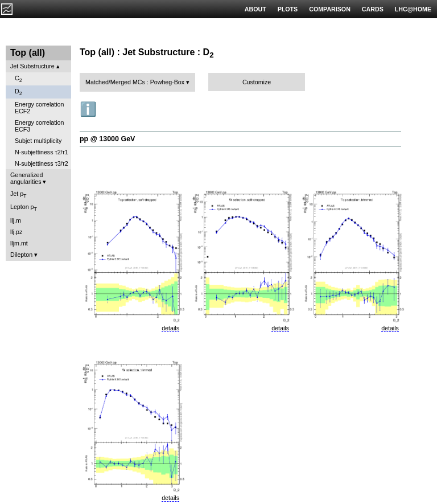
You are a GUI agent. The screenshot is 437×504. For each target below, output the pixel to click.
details (170, 328)
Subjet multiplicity (38, 141)
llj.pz (16, 232)
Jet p (18, 194)
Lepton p (24, 208)
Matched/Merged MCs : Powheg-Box (135, 82)
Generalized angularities (26, 178)
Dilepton (21, 255)
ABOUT (255, 9)
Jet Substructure (32, 66)
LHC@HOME (413, 9)
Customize (257, 82)
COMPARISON (330, 9)
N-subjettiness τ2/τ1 (42, 152)
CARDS (373, 9)
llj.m (16, 220)
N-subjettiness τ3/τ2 (42, 163)
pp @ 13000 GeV (107, 139)
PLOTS (288, 9)
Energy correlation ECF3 (39, 126)
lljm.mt (19, 243)
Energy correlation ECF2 (39, 108)
